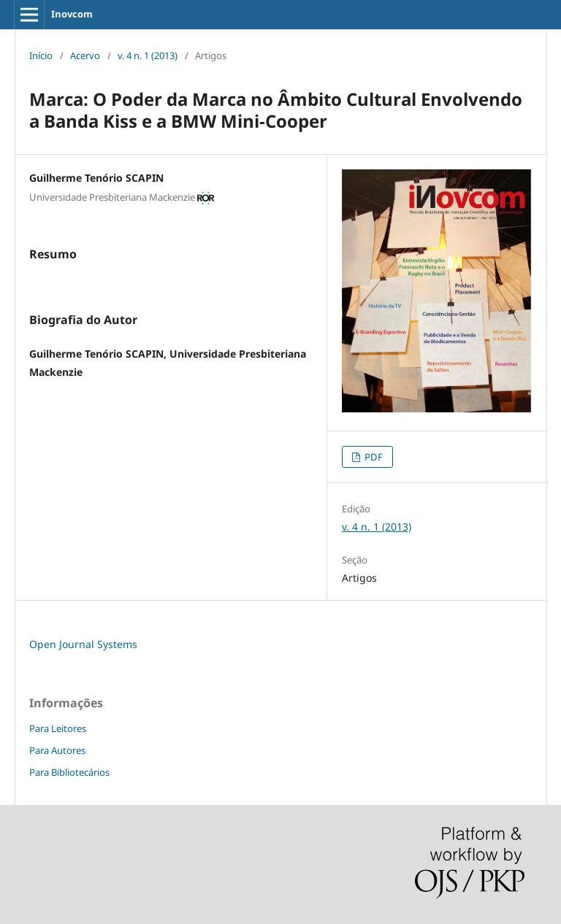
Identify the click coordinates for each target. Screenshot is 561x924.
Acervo (85, 55)
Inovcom (72, 14)
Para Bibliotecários (69, 772)
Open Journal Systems (83, 644)
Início (41, 55)
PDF (373, 457)
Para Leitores (58, 728)
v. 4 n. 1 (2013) (148, 55)
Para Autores (57, 750)
